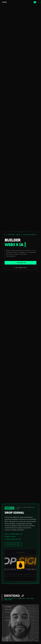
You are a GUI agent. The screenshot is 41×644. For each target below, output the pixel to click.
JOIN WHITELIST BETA (13, 544)
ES (35, 2)
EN (38, 2)
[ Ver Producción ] (21, 268)
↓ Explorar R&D (20, 263)
